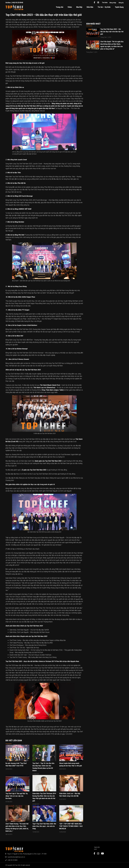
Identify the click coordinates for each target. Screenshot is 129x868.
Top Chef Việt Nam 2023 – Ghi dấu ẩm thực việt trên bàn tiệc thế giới (112, 32)
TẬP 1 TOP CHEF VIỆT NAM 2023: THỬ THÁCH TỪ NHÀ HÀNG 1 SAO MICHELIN (71, 826)
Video (70, 7)
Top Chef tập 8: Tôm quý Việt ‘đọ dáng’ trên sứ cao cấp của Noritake (17, 796)
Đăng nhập (113, 3)
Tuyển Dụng (119, 7)
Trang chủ (60, 7)
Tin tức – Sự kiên (104, 7)
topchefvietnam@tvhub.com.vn (16, 857)
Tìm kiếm (105, 3)
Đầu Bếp (79, 7)
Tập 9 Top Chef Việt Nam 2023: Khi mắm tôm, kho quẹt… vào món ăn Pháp (44, 826)
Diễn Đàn (90, 7)
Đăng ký (121, 3)
